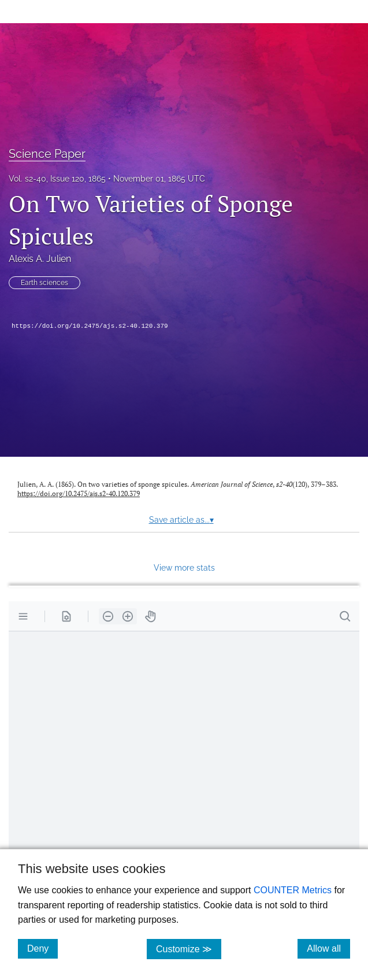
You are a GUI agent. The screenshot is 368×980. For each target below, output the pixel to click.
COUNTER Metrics (293, 890)
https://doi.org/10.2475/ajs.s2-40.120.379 (90, 326)
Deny (42, 948)
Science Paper (47, 154)
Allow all (328, 948)
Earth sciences (44, 283)
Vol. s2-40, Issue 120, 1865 (57, 179)
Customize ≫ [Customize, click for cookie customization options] (189, 948)
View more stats (184, 567)
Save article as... (181, 520)
